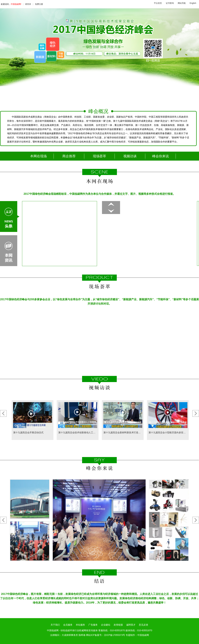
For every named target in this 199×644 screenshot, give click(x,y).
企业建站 (106, 625)
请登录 (28, 4)
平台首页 (158, 3)
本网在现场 (38, 156)
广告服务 (93, 625)
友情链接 (118, 625)
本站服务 (80, 625)
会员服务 (68, 625)
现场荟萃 (99, 156)
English (193, 3)
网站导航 (182, 3)
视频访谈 (130, 156)
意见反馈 (143, 625)
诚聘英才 (131, 625)
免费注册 (39, 4)
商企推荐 (69, 156)
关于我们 (55, 625)
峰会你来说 (161, 156)
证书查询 (170, 3)
